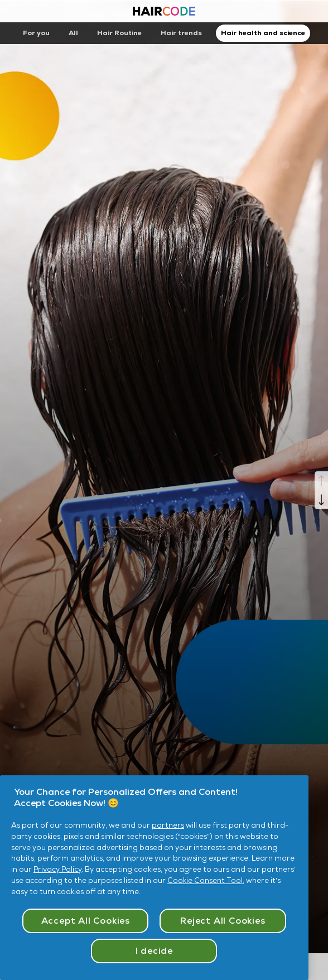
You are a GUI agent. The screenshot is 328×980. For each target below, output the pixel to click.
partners (168, 825)
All (73, 33)
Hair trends (181, 33)
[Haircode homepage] (164, 13)
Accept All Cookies (86, 921)
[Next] (321, 500)
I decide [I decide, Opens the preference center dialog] (154, 951)
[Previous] (321, 481)
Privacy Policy (57, 869)
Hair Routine (119, 33)
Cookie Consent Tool (205, 880)
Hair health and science (263, 33)
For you (36, 33)
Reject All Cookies (223, 921)
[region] (154, 878)
